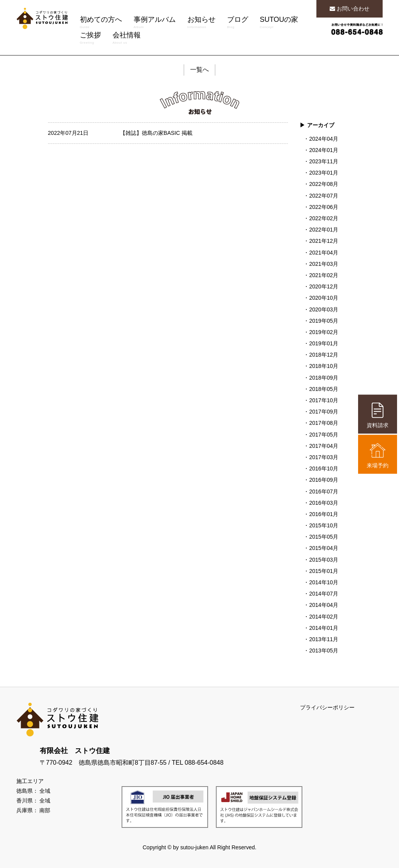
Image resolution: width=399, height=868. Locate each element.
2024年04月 (324, 139)
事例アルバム (155, 23)
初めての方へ (101, 23)
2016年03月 (324, 503)
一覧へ (199, 70)
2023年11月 (324, 161)
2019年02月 (324, 332)
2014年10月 (324, 582)
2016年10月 (324, 468)
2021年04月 (324, 253)
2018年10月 (324, 366)
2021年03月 (324, 264)
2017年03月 (324, 457)
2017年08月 (324, 423)
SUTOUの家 (279, 23)
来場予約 (378, 455)
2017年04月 (324, 446)
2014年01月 (324, 628)
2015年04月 (324, 548)
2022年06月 (324, 207)
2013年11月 (324, 639)
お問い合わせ (350, 9)
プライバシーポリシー (327, 707)
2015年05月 (324, 537)
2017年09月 (324, 412)
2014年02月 (324, 617)
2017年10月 (324, 400)
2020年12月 (324, 286)
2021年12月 (324, 241)
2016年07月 (324, 491)
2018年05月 (324, 389)
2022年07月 (324, 196)
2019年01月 (324, 343)
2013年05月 (324, 651)
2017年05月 (324, 435)
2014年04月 (324, 605)
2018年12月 (324, 355)
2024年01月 (324, 150)
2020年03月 (324, 309)
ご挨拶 (90, 39)
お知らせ (201, 23)
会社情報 (127, 39)
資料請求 (378, 415)
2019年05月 (324, 321)
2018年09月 (324, 378)
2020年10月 (324, 298)
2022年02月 (324, 218)
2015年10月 (324, 525)
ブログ (238, 23)
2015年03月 (324, 560)
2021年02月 (324, 275)
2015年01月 (324, 571)
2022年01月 (324, 230)
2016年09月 (324, 480)
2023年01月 (324, 173)
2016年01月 (324, 514)
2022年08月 (324, 184)
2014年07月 (324, 594)
